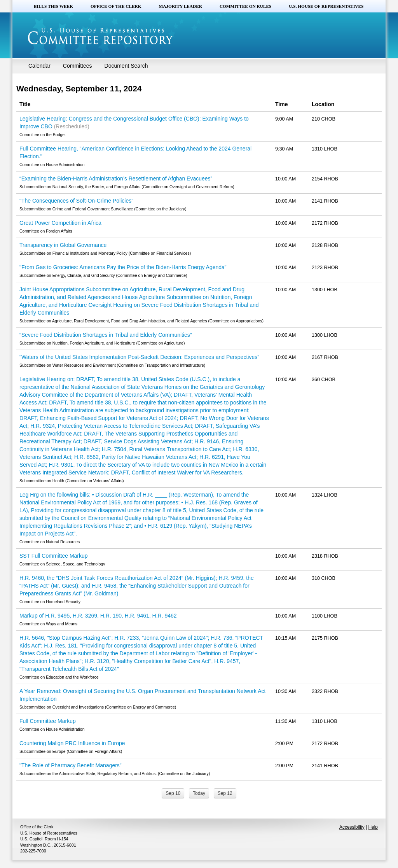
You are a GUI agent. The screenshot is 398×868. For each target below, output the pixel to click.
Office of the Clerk (116, 6)
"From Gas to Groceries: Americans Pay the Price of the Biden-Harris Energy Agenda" (123, 267)
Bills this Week (53, 6)
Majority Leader (181, 6)
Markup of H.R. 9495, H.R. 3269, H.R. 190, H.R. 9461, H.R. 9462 (98, 616)
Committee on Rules (245, 6)
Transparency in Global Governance (63, 245)
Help (373, 827)
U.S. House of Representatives (326, 6)
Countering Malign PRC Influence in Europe (72, 743)
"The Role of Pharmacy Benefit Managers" (71, 765)
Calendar (39, 66)
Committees (78, 66)
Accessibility (352, 827)
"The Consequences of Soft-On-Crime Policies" (76, 201)
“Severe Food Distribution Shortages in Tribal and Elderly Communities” (106, 335)
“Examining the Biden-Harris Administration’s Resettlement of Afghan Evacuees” (116, 178)
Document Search (126, 66)
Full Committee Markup (48, 721)
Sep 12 (225, 793)
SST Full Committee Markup (54, 556)
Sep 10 (173, 793)
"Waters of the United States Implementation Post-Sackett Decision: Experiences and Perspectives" (139, 357)
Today (199, 793)
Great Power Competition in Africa (60, 223)
